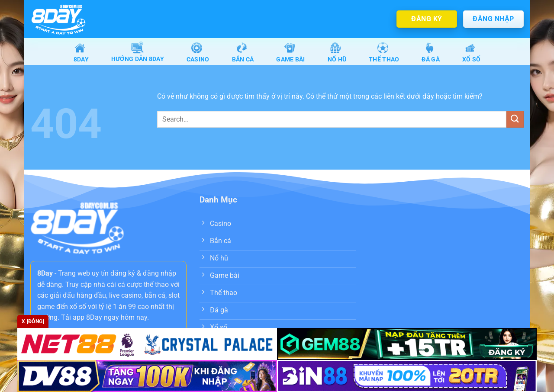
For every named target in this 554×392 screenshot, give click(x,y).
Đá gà (430, 53)
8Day (81, 53)
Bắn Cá (243, 53)
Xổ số (471, 53)
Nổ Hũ (337, 53)
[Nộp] (515, 120)
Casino (198, 53)
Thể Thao (384, 53)
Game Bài (290, 53)
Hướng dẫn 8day (138, 53)
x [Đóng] (33, 321)
